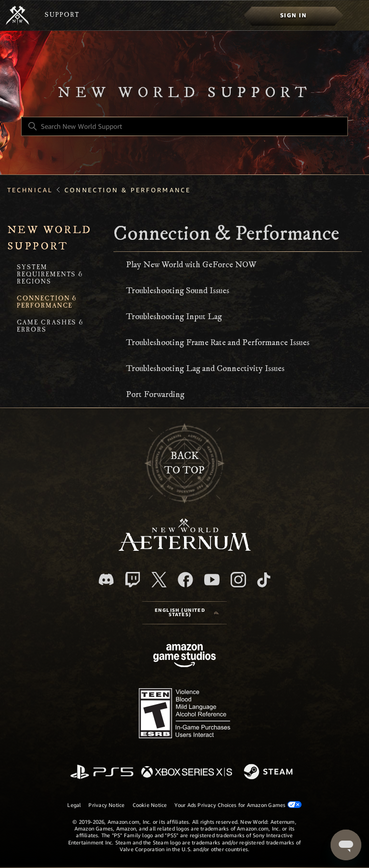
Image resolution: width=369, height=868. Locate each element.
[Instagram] (238, 580)
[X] (159, 580)
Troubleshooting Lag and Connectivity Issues (205, 369)
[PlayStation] (102, 773)
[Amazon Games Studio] (184, 657)
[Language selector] (184, 613)
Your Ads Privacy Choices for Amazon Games (238, 805)
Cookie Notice (150, 805)
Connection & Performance (128, 190)
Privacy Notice (106, 805)
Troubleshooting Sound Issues (178, 291)
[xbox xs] (187, 773)
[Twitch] (133, 580)
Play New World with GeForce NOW (191, 265)
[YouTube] (212, 580)
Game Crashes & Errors (50, 327)
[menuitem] (293, 15)
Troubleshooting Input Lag (174, 317)
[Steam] (269, 772)
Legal (74, 805)
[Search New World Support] (184, 126)
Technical (30, 190)
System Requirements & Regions (50, 275)
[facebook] (185, 580)
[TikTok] (264, 580)
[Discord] (106, 579)
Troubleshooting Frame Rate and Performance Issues (218, 343)
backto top (184, 463)
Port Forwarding (155, 395)
